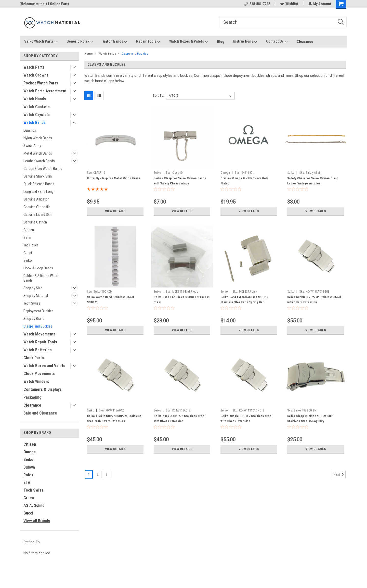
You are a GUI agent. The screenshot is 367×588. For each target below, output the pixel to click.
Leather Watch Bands (39, 161)
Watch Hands (35, 99)
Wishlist (289, 4)
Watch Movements (40, 334)
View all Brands (37, 521)
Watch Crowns (36, 75)
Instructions (245, 42)
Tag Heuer (31, 245)
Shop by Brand (34, 319)
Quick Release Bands (39, 184)
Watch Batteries (38, 350)
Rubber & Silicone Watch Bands (41, 278)
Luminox (30, 130)
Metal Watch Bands (38, 153)
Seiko (28, 260)
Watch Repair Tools (40, 342)
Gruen (29, 498)
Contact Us (277, 42)
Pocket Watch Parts (41, 83)
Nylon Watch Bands (38, 138)
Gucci (28, 253)
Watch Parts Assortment (45, 91)
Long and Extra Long (38, 192)
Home (89, 54)
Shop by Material (36, 296)
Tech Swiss (32, 303)
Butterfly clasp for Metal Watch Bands (114, 178)
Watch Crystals (37, 115)
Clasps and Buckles (38, 326)
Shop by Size (33, 288)
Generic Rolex (80, 42)
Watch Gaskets (37, 107)
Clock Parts (34, 358)
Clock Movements (39, 374)
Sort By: (158, 96)
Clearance (305, 42)
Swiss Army (32, 146)
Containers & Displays (43, 389)
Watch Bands (115, 42)
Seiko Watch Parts (41, 42)
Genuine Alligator (36, 199)
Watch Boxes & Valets (189, 42)
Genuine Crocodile (37, 207)
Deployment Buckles (38, 311)
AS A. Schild (34, 505)
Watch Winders (36, 381)
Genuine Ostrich (35, 222)
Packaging (32, 397)
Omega (30, 452)
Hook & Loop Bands (38, 268)
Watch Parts (34, 67)
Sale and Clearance (40, 413)
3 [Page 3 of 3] (107, 474)
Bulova (29, 467)
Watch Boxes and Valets (44, 366)
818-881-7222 (257, 4)
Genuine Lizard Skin (38, 215)
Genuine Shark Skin (38, 176)
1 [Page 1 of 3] (89, 474)
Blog (221, 42)
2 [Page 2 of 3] (98, 474)
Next (340, 474)
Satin (27, 237)
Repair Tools (148, 42)
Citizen (29, 230)
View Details (115, 211)
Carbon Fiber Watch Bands (43, 169)
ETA (27, 483)
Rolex (28, 475)
